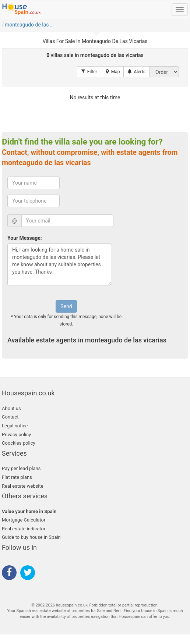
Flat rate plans (17, 477)
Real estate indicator (24, 529)
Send (66, 306)
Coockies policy (19, 443)
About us (11, 408)
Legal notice (15, 426)
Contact (10, 417)
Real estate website (23, 486)
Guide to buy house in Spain (31, 537)
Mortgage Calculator (24, 520)
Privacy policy (16, 435)
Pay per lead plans (21, 468)
